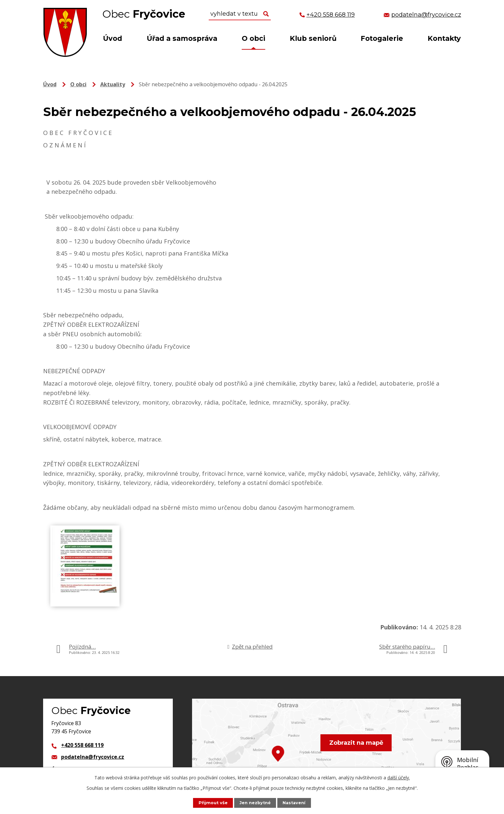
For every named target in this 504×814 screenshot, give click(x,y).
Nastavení (294, 803)
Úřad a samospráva (182, 38)
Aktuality (113, 84)
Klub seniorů (313, 38)
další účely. (399, 778)
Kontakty (444, 38)
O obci (253, 38)
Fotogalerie (382, 38)
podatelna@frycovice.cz (93, 757)
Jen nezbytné (255, 803)
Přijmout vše (213, 803)
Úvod (113, 38)
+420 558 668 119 (82, 745)
